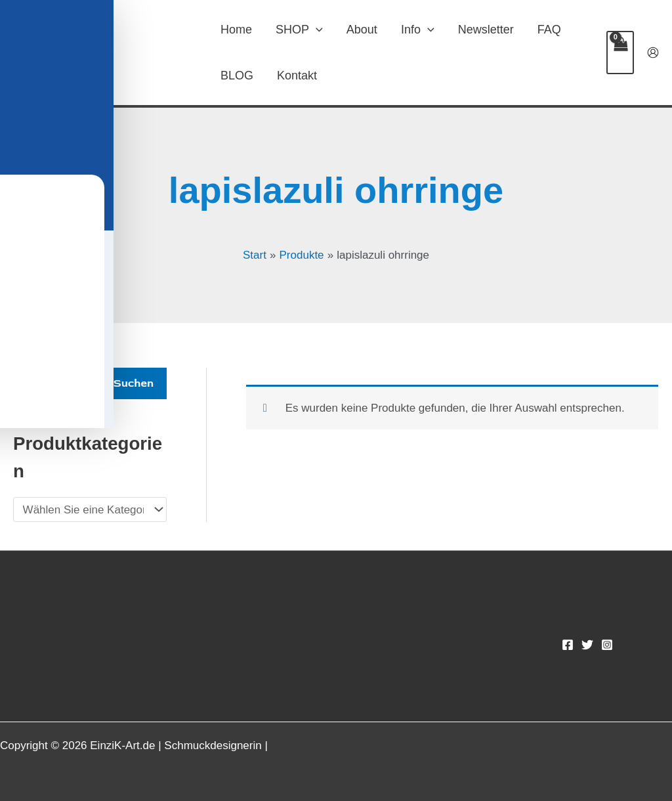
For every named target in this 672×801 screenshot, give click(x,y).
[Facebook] (568, 645)
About (362, 30)
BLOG (237, 76)
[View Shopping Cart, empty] (620, 53)
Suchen (134, 383)
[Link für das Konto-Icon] (653, 53)
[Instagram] (607, 645)
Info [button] (418, 30)
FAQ (549, 30)
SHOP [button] (299, 30)
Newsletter (486, 30)
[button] (316, 30)
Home (236, 30)
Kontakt (297, 76)
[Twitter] (587, 645)
